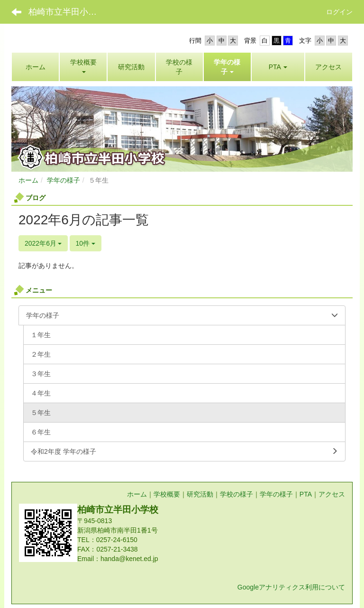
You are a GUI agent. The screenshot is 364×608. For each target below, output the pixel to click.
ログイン (339, 12)
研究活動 (200, 494)
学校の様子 (237, 494)
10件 (86, 243)
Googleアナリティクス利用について (291, 587)
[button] (227, 67)
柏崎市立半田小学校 (67, 12)
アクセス (332, 494)
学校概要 (167, 494)
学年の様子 (64, 180)
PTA (306, 494)
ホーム (28, 180)
